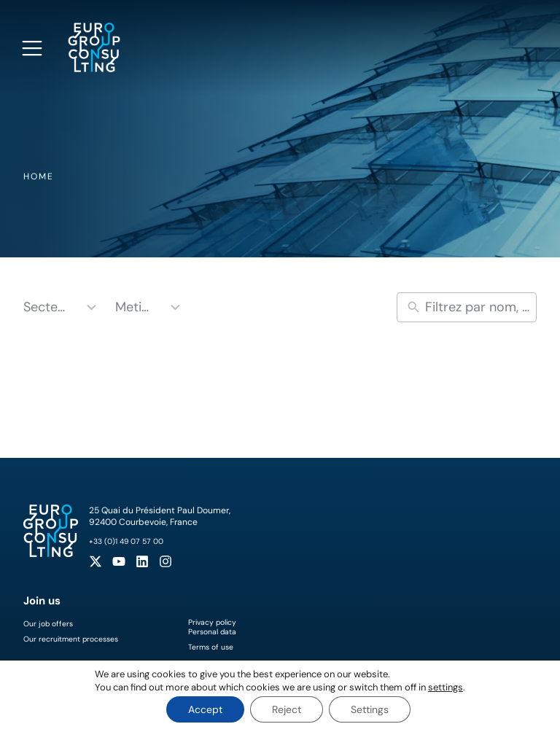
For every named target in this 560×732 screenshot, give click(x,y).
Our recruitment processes (71, 639)
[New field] (477, 307)
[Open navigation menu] (32, 48)
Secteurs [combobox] (47, 307)
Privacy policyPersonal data (212, 627)
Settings (370, 709)
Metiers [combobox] (135, 307)
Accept (205, 709)
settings (446, 687)
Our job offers (48, 624)
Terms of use (211, 647)
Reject (287, 709)
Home (39, 176)
